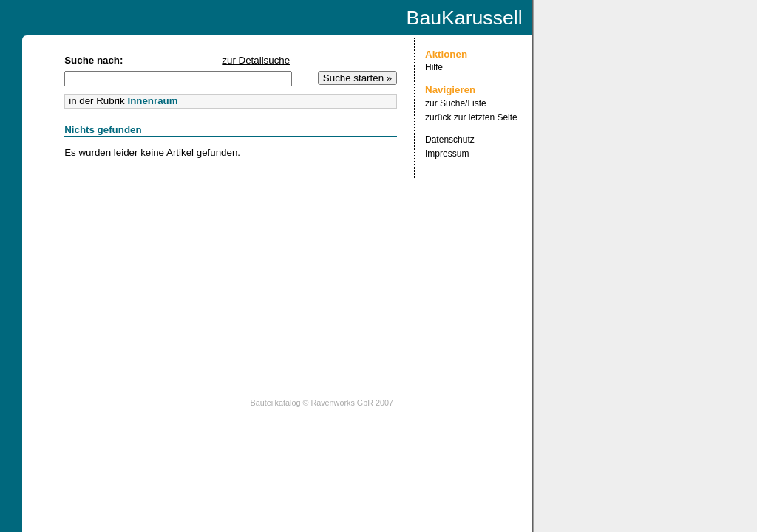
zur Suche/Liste (456, 103)
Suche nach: (94, 60)
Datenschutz (450, 140)
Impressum (447, 154)
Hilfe (434, 67)
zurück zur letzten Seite (471, 117)
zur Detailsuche (256, 60)
